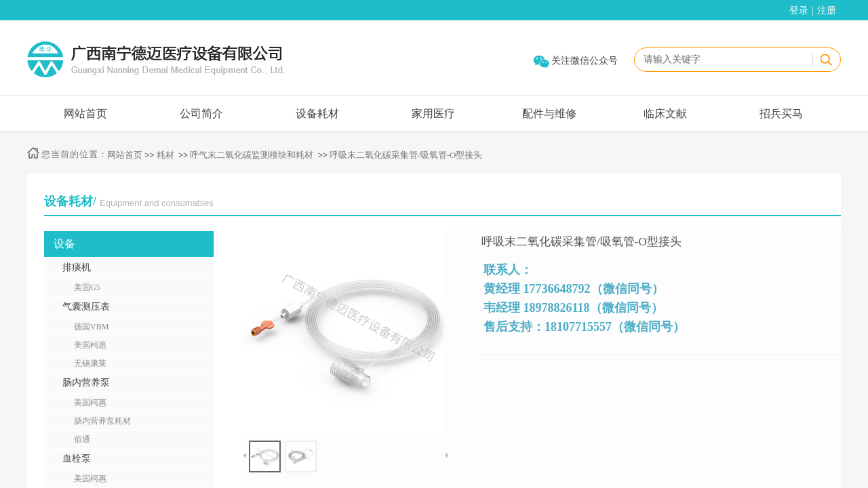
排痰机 (77, 267)
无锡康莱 (90, 363)
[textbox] (723, 60)
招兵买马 (781, 114)
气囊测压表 (86, 307)
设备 (64, 244)
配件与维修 (549, 114)
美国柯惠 (90, 345)
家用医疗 (433, 114)
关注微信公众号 (585, 61)
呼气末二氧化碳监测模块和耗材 (252, 155)
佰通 (82, 439)
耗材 (165, 155)
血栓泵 (77, 459)
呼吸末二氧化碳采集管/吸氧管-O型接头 (406, 155)
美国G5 (87, 287)
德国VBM (91, 327)
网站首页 (85, 114)
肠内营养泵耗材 (102, 421)
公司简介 (201, 114)
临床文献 (665, 114)
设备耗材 (317, 114)
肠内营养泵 (86, 383)
